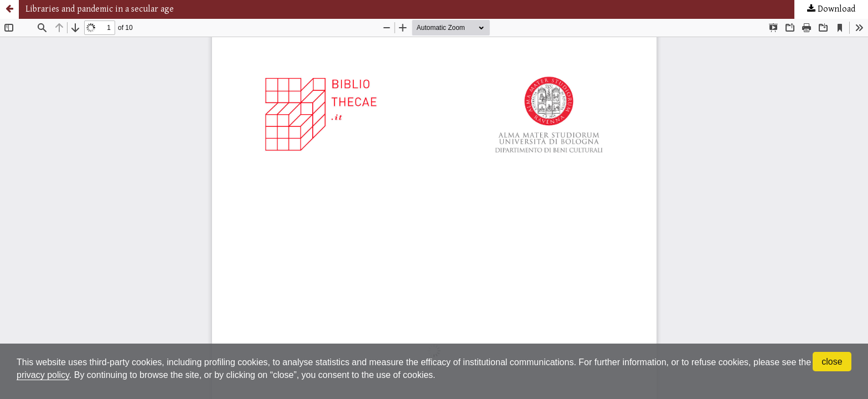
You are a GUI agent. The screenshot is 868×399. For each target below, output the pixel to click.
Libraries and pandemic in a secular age (100, 9)
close (832, 362)
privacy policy (43, 375)
